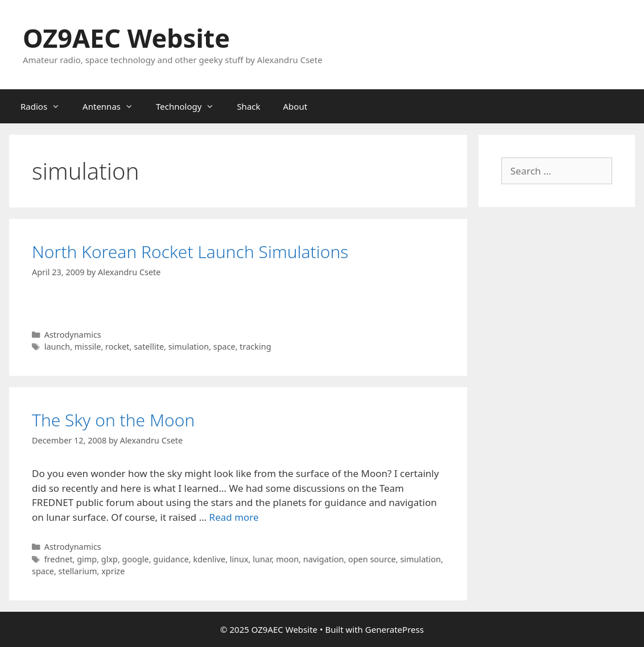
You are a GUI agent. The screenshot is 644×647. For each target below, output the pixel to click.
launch (57, 347)
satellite (149, 347)
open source (372, 559)
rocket (117, 347)
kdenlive (209, 559)
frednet (59, 559)
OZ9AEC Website (126, 38)
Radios (46, 106)
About (296, 106)
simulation (189, 347)
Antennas (113, 106)
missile (88, 347)
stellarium (78, 571)
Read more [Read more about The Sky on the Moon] (234, 517)
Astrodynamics (73, 335)
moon (287, 559)
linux (239, 559)
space (224, 347)
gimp (87, 559)
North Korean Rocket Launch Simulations (190, 252)
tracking (255, 347)
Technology (191, 106)
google (136, 559)
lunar (262, 559)
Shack (248, 106)
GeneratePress (395, 629)
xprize (113, 571)
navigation (324, 559)
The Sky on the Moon (113, 420)
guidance (171, 559)
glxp (110, 559)
